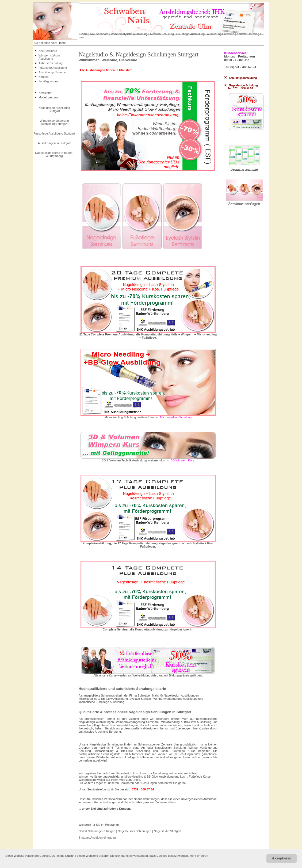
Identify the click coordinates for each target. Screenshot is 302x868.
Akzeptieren (282, 858)
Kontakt (242, 34)
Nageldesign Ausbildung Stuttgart (54, 109)
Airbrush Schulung (162, 34)
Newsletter (45, 93)
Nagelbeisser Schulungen (135, 831)
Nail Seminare (99, 34)
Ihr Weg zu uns (48, 81)
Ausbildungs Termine (221, 34)
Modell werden (48, 97)
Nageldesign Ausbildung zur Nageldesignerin (145, 773)
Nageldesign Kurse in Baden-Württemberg (54, 154)
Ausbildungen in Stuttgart (54, 143)
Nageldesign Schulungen (106, 744)
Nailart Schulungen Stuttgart (98, 831)
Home (84, 34)
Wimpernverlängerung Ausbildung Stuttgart (54, 122)
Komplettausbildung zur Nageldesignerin (164, 629)
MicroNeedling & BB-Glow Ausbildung (103, 699)
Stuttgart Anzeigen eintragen (97, 838)
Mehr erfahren (199, 856)
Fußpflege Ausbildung (190, 34)
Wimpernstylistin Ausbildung (129, 34)
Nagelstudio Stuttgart (168, 831)
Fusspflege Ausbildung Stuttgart (54, 133)
